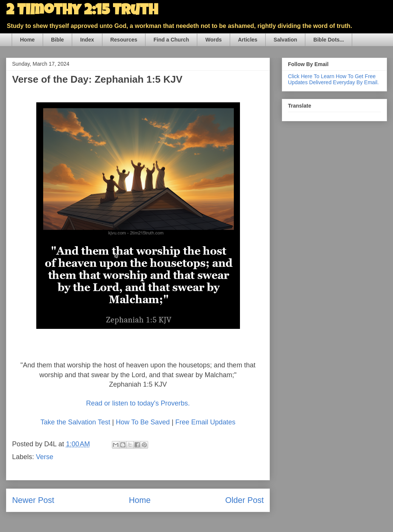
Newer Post (33, 500)
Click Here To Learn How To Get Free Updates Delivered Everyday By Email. (333, 79)
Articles (248, 40)
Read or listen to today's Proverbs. (138, 403)
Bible (57, 40)
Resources (124, 40)
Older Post (244, 500)
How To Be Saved (143, 422)
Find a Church (171, 40)
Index (87, 40)
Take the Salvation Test (75, 422)
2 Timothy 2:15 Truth (82, 11)
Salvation (285, 40)
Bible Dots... (329, 40)
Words (213, 40)
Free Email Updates (205, 422)
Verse (45, 457)
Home (27, 40)
